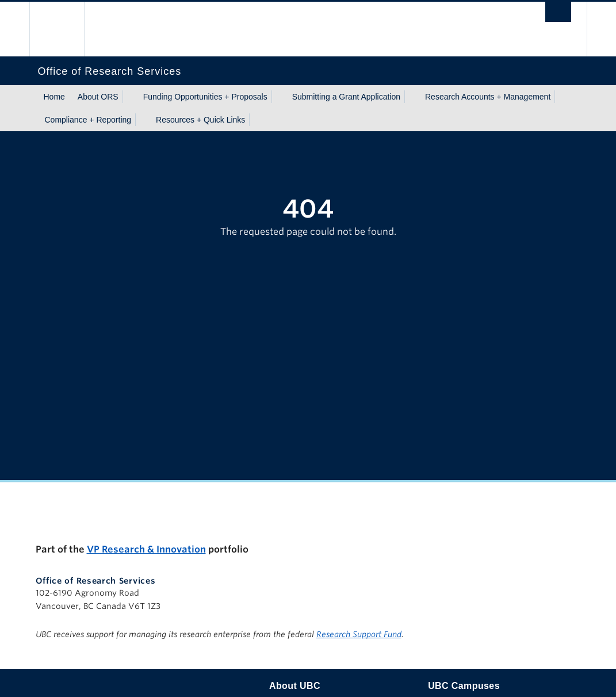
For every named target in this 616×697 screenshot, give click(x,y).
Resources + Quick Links (200, 120)
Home (54, 97)
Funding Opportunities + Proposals (205, 97)
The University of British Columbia (65, 29)
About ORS (98, 97)
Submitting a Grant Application (346, 97)
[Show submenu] (129, 97)
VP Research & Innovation (146, 549)
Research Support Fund (359, 634)
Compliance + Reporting (88, 120)
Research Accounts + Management (488, 97)
